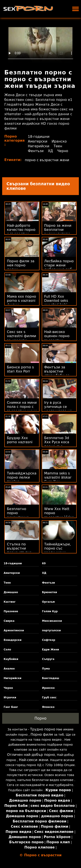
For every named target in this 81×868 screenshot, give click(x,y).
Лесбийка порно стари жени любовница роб (59, 265)
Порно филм (42, 734)
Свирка (9, 621)
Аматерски (38, 141)
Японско (48, 707)
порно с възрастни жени (47, 160)
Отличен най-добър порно (31, 755)
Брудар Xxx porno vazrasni (20, 440)
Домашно (11, 592)
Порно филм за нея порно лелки (21, 265)
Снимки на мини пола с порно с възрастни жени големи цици (22, 409)
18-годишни (39, 137)
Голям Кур (50, 611)
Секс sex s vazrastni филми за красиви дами (21, 338)
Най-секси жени (33, 760)
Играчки (10, 697)
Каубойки (11, 659)
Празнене (11, 611)
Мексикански (52, 621)
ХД (51, 151)
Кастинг (10, 602)
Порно (41, 718)
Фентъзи (36, 151)
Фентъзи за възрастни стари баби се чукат (57, 373)
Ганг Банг (11, 707)
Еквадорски (13, 640)
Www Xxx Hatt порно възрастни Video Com (59, 515)
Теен (58, 146)
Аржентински (14, 630)
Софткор (49, 640)
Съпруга (48, 659)
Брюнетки (50, 592)
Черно (63, 151)
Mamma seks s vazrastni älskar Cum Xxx (58, 477)
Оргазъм (48, 602)
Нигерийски (39, 146)
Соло (7, 650)
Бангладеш (51, 678)
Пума (46, 669)
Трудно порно (43, 729)
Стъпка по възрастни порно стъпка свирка (19, 550)
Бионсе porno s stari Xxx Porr (20, 369)
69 (44, 563)
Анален (9, 669)
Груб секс (49, 697)
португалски (52, 630)
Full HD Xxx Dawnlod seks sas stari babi (56, 301)
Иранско (60, 141)
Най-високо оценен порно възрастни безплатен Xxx (58, 338)
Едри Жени (51, 650)
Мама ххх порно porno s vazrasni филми (21, 301)
